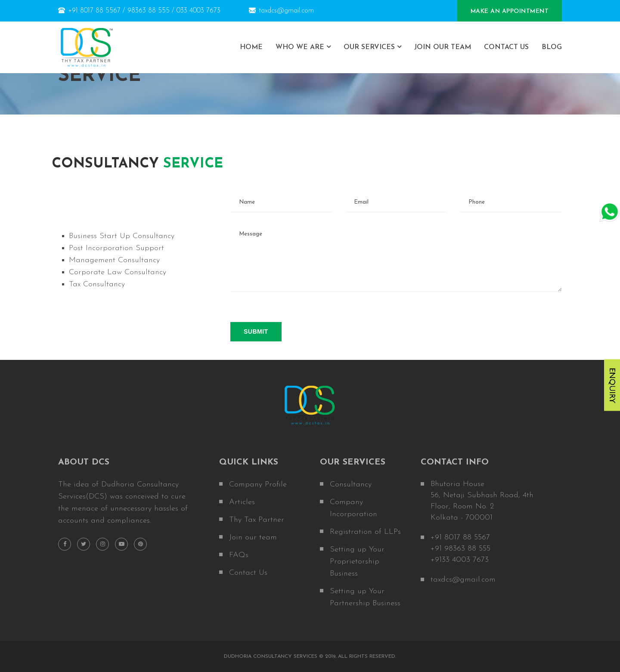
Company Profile (258, 485)
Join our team (253, 537)
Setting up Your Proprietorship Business (357, 562)
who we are (300, 47)
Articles (242, 502)
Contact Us (506, 47)
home (251, 47)
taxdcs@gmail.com (281, 11)
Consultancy (351, 485)
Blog (552, 47)
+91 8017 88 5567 (460, 537)
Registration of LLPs (365, 532)
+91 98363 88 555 (460, 549)
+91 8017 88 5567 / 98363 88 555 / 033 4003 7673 (139, 11)
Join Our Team (443, 47)
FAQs (239, 555)
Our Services (369, 47)
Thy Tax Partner (257, 520)
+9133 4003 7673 (460, 560)
